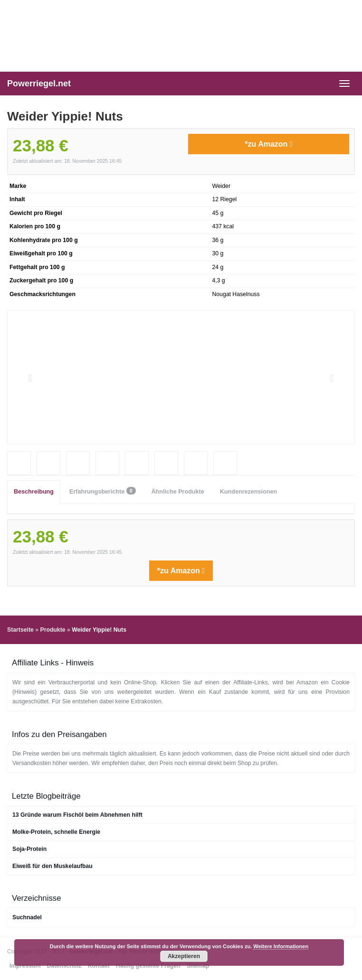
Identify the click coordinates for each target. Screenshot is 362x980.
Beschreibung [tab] (34, 492)
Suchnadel (27, 917)
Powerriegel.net (39, 84)
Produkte (52, 630)
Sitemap (198, 966)
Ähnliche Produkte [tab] (178, 492)
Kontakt (99, 966)
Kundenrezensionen (248, 492)
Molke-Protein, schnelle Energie (56, 832)
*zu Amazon (268, 144)
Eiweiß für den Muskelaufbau (52, 866)
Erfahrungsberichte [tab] (103, 491)
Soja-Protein (29, 849)
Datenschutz (64, 966)
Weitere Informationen (281, 946)
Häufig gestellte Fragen (148, 966)
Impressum (25, 966)
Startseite (20, 630)
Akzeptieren (184, 956)
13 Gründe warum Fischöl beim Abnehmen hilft (77, 815)
